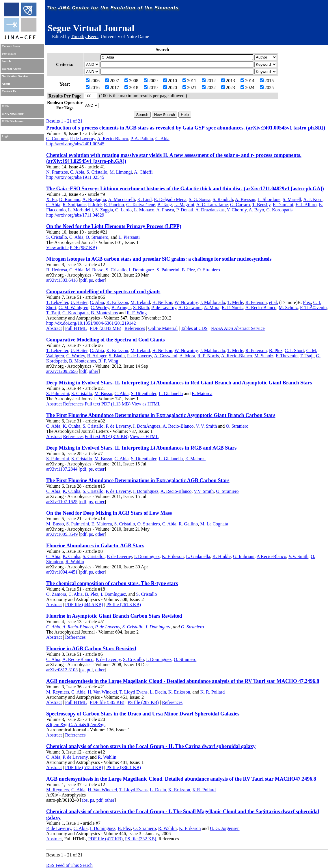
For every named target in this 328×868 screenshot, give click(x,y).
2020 (170, 88)
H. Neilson (162, 302)
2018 (131, 88)
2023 (228, 88)
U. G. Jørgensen (225, 828)
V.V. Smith (204, 491)
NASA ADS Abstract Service (238, 328)
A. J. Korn (313, 199)
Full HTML (76, 328)
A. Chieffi (143, 172)
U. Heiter (79, 302)
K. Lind (145, 199)
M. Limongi (121, 172)
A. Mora (212, 308)
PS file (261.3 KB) (124, 605)
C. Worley (100, 308)
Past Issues (9, 54)
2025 (267, 88)
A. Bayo (256, 210)
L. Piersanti (129, 237)
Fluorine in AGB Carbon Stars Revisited (91, 649)
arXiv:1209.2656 (62, 371)
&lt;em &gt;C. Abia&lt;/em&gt (75, 725)
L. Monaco (144, 210)
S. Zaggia (104, 210)
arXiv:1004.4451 (62, 572)
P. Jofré (95, 205)
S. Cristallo (97, 172)
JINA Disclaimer (13, 121)
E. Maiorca (202, 393)
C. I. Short (294, 351)
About (6, 84)
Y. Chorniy (237, 210)
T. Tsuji (53, 313)
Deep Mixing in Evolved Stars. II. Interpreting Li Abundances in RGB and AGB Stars (141, 448)
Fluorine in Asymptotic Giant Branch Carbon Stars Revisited (114, 616)
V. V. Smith (206, 426)
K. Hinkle (222, 556)
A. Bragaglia (94, 199)
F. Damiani (283, 205)
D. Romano (70, 199)
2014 (247, 81)
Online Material (163, 328)
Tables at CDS (194, 328)
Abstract (54, 328)
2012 (209, 81)
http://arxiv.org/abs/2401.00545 (75, 144)
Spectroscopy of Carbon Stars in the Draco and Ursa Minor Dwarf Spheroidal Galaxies (143, 714)
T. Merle (235, 302)
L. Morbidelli (81, 210)
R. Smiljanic (74, 205)
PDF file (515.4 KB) (84, 768)
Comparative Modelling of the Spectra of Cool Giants (105, 340)
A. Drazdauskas (210, 210)
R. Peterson (256, 302)
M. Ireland (140, 302)
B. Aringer (121, 308)
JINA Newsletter (13, 114)
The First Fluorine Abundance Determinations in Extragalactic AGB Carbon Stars (138, 480)
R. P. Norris (233, 308)
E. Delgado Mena (170, 199)
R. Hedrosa (57, 270)
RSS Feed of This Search (69, 865)
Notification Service (15, 76)
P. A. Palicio (142, 139)
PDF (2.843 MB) (106, 328)
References (135, 328)
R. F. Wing (137, 313)
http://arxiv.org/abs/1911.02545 (75, 177)
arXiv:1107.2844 (62, 469)
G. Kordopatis (279, 210)
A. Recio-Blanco (113, 139)
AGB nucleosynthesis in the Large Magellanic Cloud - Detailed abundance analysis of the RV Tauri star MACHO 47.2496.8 (183, 681)
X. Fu (51, 199)
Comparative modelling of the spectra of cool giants (103, 292)
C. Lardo (123, 210)
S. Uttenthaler (143, 393)
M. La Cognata (214, 524)
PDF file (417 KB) (105, 839)
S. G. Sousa (200, 199)
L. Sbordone (269, 199)
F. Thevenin (287, 356)
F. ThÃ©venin (313, 308)
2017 (112, 88)
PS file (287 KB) (143, 702)
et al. (274, 302)
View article (57, 248)
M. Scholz (288, 308)
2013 (228, 81)
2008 (131, 81)
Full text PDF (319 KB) (107, 436)
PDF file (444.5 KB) (84, 605)
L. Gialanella (171, 393)
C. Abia (162, 139)
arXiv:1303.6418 (62, 280)
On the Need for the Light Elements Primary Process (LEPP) (114, 226)
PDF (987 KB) (83, 248)
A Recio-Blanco (272, 556)
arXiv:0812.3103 (62, 670)
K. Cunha (71, 426)
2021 (189, 88)
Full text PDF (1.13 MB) (108, 404)
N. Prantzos (57, 172)
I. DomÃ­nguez (147, 426)
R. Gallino (188, 524)
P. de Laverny (83, 139)
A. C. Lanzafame (212, 205)
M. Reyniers (58, 692)
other (100, 280)
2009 (151, 81)
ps (91, 280)
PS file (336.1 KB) (124, 768)
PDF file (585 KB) (107, 702)
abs (84, 800)
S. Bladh (141, 308)
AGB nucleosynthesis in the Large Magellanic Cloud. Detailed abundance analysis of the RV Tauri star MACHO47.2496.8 (181, 779)
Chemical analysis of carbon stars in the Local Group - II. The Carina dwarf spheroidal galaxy (151, 746)
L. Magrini (184, 205)
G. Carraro (240, 205)
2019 (151, 88)
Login (6, 136)
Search (6, 61)
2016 (93, 88)
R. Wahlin (75, 562)
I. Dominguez (147, 556)
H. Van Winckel (102, 692)
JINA (5, 106)
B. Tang (165, 205)
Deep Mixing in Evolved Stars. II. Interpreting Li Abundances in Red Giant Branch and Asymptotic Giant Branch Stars (179, 383)
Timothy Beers (84, 36)
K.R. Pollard (204, 790)
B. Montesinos (104, 313)
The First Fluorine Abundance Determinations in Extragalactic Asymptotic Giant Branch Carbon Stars (161, 415)
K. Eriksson (117, 302)
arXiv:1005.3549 (62, 534)
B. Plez (188, 270)
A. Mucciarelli (121, 199)
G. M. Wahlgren (73, 308)
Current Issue (11, 46)
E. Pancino (114, 205)
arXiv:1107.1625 (62, 502)
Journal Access (12, 69)
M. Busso (95, 270)
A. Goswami (190, 308)
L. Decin (158, 692)
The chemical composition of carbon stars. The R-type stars (112, 583)
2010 (170, 81)
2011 (189, 81)
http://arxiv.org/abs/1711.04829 (75, 215)
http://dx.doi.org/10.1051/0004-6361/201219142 (91, 323)
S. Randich (223, 199)
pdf (83, 280)
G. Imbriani (244, 556)
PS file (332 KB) (141, 839)
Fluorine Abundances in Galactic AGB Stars (95, 546)
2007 (112, 81)
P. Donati (185, 210)
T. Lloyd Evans (133, 692)
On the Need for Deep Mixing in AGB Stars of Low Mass (109, 513)
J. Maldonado (212, 302)
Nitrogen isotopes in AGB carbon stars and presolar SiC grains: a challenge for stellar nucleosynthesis (159, 259)
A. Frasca (165, 210)
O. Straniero (97, 237)
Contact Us (9, 91)
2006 (93, 81)
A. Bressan (245, 199)
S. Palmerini (168, 270)
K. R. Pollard (213, 692)
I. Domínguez (141, 270)
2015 (267, 81)
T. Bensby (261, 205)
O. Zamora (56, 594)
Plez (307, 302)
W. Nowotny (186, 302)
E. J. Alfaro (306, 205)
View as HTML (146, 404)
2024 (247, 88)
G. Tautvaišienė (141, 205)
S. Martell (292, 199)
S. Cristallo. (94, 556)
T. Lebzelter (57, 302)
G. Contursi (57, 139)
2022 (209, 88)
